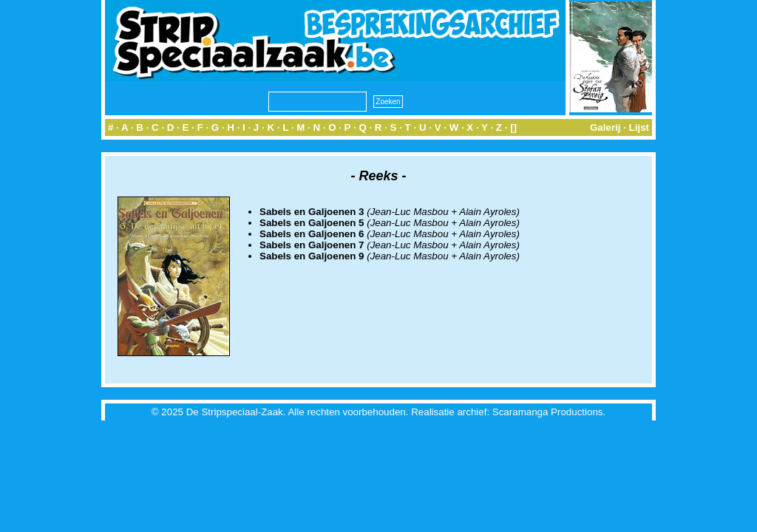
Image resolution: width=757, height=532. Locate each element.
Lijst (639, 127)
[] (513, 127)
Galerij (605, 127)
